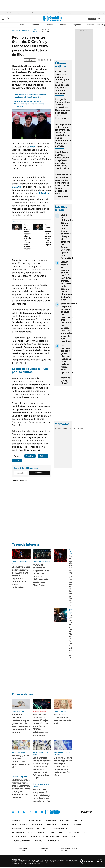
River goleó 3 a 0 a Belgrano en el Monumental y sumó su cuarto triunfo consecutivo (29, 104)
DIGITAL (24, 849)
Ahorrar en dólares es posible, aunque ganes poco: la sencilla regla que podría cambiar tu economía (63, 82)
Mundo (29, 829)
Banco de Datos (20, 825)
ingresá (100, 19)
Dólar (21, 25)
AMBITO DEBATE (70, 849)
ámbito (15, 31)
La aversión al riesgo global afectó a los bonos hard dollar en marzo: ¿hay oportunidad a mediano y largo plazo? (67, 364)
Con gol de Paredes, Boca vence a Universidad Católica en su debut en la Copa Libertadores (63, 109)
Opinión (91, 25)
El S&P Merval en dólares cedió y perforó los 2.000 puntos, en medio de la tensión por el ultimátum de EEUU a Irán (66, 281)
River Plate (35, 31)
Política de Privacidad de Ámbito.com (49, 837)
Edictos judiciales (21, 841)
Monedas (58, 429)
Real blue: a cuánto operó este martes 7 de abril (62, 719)
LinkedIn (30, 812)
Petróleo (69, 13)
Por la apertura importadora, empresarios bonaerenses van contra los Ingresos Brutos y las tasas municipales (63, 185)
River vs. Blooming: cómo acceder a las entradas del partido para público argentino (28, 237)
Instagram (24, 812)
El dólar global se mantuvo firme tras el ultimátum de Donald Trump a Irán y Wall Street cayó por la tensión (21, 789)
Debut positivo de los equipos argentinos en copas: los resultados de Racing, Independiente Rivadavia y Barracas (63, 135)
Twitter (13, 812)
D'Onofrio (44, 193)
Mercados (37, 825)
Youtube (36, 812)
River (32, 147)
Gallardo (17, 187)
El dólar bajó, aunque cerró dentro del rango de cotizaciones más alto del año (42, 795)
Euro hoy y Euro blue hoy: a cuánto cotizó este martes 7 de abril (21, 761)
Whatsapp (42, 812)
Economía (35, 25)
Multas (39, 841)
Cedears (80, 429)
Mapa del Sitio (19, 837)
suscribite (92, 19)
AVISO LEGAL (78, 837)
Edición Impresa (59, 829)
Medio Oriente (57, 13)
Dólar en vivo (20, 13)
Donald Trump (43, 13)
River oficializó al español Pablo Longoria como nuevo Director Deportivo (49, 235)
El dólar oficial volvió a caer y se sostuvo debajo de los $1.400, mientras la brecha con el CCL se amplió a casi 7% (42, 768)
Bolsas (64, 429)
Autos (41, 833)
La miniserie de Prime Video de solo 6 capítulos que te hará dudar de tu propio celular (62, 160)
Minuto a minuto (41, 711)
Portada (16, 821)
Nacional (17, 829)
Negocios (77, 25)
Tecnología (73, 833)
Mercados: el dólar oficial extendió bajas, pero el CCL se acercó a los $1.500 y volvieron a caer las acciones (41, 725)
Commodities (72, 429)
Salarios (31, 13)
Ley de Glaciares (93, 13)
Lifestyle (78, 825)
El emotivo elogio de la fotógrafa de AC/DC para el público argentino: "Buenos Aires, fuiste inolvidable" (21, 577)
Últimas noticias (33, 821)
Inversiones (80, 13)
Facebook (18, 812)
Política (63, 25)
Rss (85, 833)
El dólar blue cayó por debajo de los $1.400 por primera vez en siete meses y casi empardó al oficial (63, 766)
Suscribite (39, 473)
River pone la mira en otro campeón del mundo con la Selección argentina (30, 96)
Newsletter (100, 25)
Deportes (25, 31)
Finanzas (49, 25)
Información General (23, 833)
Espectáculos (56, 833)
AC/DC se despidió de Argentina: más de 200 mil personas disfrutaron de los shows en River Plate (41, 575)
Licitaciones (53, 841)
